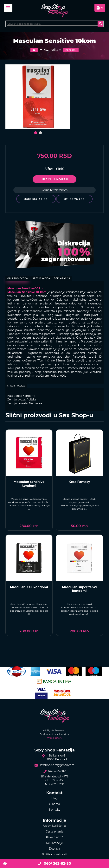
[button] (36, 133)
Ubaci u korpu (54, 179)
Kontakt (54, 810)
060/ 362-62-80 (36, 199)
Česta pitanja (55, 832)
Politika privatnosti (54, 854)
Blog (55, 798)
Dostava (54, 849)
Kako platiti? (55, 837)
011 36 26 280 (74, 199)
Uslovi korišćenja (54, 826)
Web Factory (54, 738)
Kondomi (71, 50)
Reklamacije (54, 843)
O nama (54, 804)
